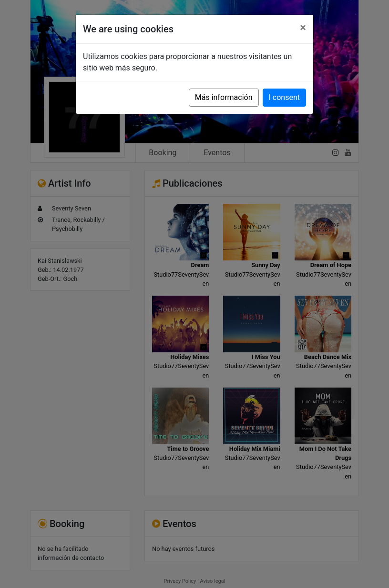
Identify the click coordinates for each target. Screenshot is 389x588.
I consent (284, 97)
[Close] (303, 28)
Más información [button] (224, 97)
